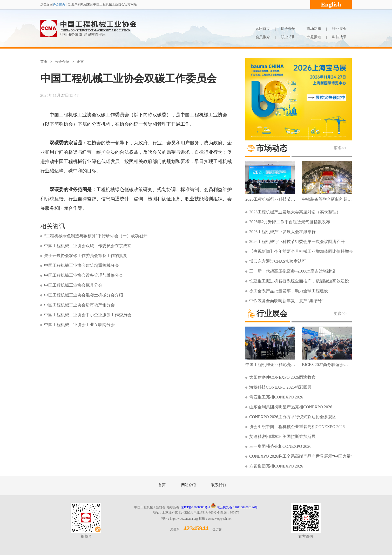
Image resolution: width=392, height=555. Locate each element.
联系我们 (219, 485)
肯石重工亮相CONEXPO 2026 (276, 397)
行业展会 (339, 29)
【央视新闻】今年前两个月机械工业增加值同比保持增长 (301, 251)
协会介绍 (288, 29)
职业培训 (288, 37)
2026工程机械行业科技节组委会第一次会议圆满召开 (297, 242)
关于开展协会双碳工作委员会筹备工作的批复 (86, 256)
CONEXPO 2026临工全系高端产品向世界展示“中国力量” (301, 456)
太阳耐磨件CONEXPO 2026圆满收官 (282, 377)
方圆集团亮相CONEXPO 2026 (276, 466)
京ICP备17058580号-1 (196, 507)
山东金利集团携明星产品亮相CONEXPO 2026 (291, 407)
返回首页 (263, 29)
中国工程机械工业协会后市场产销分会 (79, 305)
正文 (80, 62)
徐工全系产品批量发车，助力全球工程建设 (289, 291)
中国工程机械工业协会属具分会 (73, 285)
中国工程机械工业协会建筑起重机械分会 (82, 265)
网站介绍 (188, 485)
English (331, 4)
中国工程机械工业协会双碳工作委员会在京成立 (88, 246)
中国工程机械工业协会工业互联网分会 (79, 325)
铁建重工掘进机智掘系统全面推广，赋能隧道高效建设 (299, 281)
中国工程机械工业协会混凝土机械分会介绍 (84, 295)
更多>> (340, 148)
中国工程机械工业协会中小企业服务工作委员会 (88, 315)
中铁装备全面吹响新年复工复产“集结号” (286, 301)
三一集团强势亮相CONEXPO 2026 (280, 446)
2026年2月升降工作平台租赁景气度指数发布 (290, 222)
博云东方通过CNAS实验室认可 (278, 261)
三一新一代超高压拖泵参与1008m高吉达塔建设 (292, 271)
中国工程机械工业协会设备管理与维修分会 (84, 275)
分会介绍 (62, 62)
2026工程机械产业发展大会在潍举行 (282, 232)
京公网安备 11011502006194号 (234, 507)
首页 (44, 62)
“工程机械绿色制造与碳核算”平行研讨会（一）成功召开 (96, 236)
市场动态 (314, 29)
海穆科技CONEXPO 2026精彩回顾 (280, 387)
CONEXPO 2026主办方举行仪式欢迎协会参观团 (293, 417)
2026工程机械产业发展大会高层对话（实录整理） (295, 212)
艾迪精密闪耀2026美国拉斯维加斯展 (282, 436)
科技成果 (339, 37)
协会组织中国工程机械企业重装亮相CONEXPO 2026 (297, 427)
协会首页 (59, 4)
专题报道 (314, 37)
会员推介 (263, 37)
